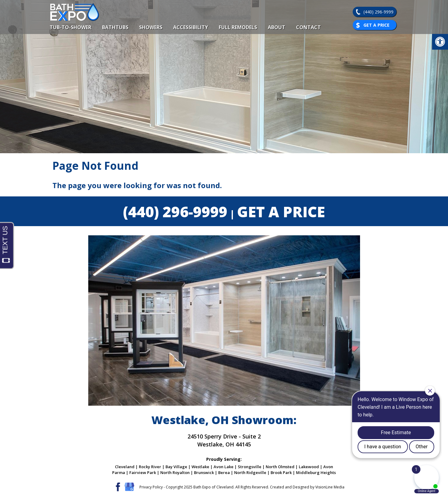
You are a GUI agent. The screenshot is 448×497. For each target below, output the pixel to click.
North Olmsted (280, 467)
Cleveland (125, 467)
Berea (224, 472)
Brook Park (281, 472)
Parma (119, 472)
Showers (151, 27)
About (277, 27)
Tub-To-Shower (70, 27)
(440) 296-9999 (378, 12)
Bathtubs (115, 27)
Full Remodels (238, 27)
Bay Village (176, 467)
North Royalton (175, 472)
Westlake (200, 467)
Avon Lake (224, 467)
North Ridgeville (250, 472)
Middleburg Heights (316, 472)
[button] (440, 42)
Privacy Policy (151, 487)
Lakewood (309, 467)
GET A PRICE (281, 212)
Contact (308, 27)
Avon (328, 467)
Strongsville (250, 467)
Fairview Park (143, 472)
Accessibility (191, 27)
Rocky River (150, 467)
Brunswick (204, 472)
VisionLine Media (330, 487)
